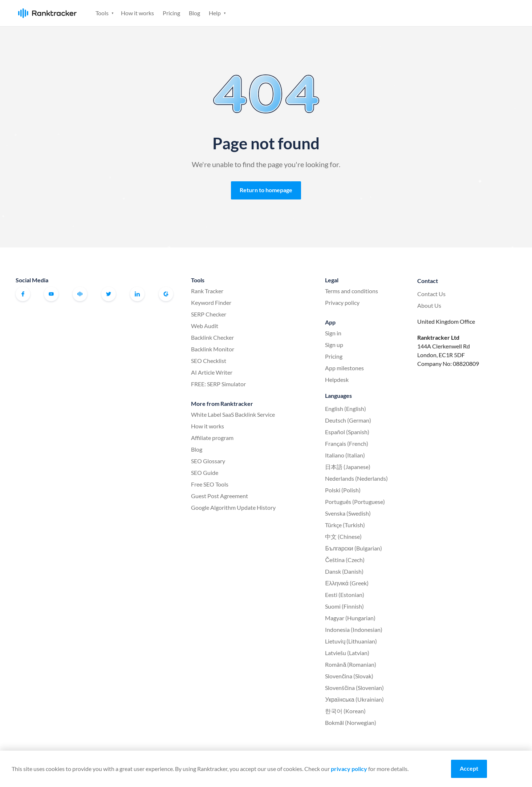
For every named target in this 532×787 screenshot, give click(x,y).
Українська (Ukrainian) (354, 699)
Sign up (496, 13)
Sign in (461, 13)
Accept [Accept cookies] (469, 768)
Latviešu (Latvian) (347, 653)
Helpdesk (337, 380)
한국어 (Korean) (345, 711)
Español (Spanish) (347, 432)
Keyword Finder (211, 302)
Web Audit (205, 326)
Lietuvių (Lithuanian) (351, 641)
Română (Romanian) (351, 664)
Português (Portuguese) (355, 502)
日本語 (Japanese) (348, 467)
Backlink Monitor (213, 349)
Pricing (171, 13)
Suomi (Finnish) (344, 606)
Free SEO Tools (210, 484)
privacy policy (349, 769)
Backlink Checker (212, 337)
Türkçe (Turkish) (345, 525)
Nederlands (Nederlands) (356, 478)
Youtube (51, 294)
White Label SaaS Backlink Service (233, 414)
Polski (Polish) (343, 490)
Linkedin (137, 294)
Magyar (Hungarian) (350, 618)
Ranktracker (47, 13)
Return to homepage (266, 190)
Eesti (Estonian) (345, 595)
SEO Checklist (209, 361)
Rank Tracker (207, 291)
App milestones (344, 368)
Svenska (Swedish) (348, 513)
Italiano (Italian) (345, 455)
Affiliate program (212, 438)
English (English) (346, 409)
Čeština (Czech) (345, 560)
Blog (194, 13)
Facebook (23, 294)
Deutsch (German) (348, 420)
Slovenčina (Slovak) (349, 676)
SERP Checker (209, 314)
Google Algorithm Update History (233, 507)
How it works (137, 13)
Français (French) (347, 443)
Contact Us (431, 294)
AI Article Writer (212, 372)
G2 (166, 294)
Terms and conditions (352, 291)
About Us (429, 305)
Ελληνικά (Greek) (347, 583)
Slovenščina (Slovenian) (354, 688)
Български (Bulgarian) (353, 548)
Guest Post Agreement (220, 496)
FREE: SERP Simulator (218, 384)
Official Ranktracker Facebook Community (80, 294)
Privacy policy (342, 302)
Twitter (109, 294)
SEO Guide (205, 473)
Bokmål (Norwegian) (351, 723)
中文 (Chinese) (343, 536)
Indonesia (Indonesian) (354, 629)
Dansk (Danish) (344, 571)
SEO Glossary (208, 461)
